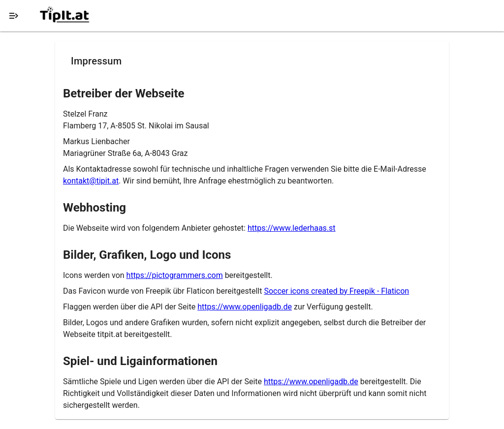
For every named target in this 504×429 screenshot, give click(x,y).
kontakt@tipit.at (91, 181)
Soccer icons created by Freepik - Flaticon (336, 291)
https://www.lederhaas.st (292, 228)
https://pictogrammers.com (175, 275)
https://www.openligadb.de (245, 307)
